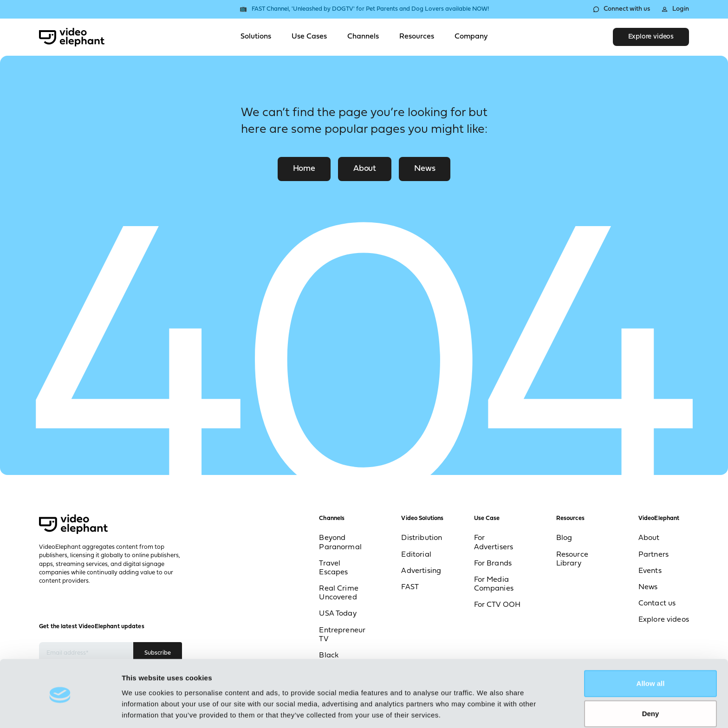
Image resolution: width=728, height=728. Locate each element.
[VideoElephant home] (72, 37)
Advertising (421, 571)
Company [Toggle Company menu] (471, 37)
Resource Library (572, 559)
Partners (653, 555)
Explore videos (651, 37)
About (365, 169)
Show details (143, 710)
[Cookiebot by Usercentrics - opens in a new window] (60, 710)
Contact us (657, 604)
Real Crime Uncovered (339, 593)
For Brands (493, 564)
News (425, 169)
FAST (410, 587)
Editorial (416, 555)
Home (304, 169)
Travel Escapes (333, 568)
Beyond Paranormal (340, 543)
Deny (651, 683)
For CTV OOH (497, 605)
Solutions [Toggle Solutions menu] (256, 37)
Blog (564, 539)
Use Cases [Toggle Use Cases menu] (309, 37)
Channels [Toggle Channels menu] (363, 37)
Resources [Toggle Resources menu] (417, 37)
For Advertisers (494, 543)
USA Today (338, 614)
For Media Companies (494, 584)
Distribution (422, 539)
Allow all (651, 653)
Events (650, 571)
